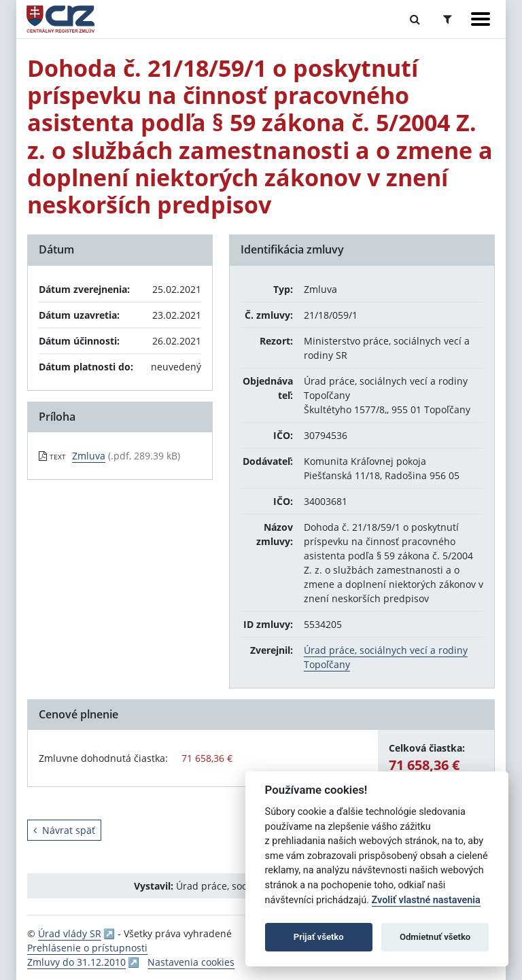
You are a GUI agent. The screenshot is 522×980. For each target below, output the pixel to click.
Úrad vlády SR (70, 933)
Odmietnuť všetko (435, 937)
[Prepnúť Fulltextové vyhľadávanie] (415, 19)
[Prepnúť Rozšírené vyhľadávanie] (448, 19)
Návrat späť (64, 830)
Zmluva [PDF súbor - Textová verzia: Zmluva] (89, 456)
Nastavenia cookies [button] (191, 962)
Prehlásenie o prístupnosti (87, 948)
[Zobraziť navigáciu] (481, 19)
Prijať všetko (319, 937)
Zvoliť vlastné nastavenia (426, 900)
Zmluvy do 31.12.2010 (76, 962)
